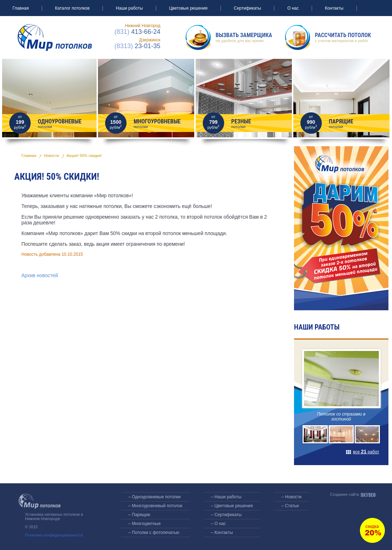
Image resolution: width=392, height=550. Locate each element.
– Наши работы (226, 497)
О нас (293, 8)
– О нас (218, 524)
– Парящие (139, 515)
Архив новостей (40, 275)
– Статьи (290, 506)
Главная (21, 8)
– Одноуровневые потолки (154, 497)
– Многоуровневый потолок (155, 506)
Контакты (334, 8)
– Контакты (222, 533)
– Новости (292, 497)
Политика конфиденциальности (54, 535)
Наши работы (129, 8)
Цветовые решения (188, 8)
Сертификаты (247, 8)
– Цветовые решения (232, 506)
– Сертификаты (226, 515)
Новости (51, 156)
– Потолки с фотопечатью (154, 533)
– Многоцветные (145, 524)
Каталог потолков (72, 8)
